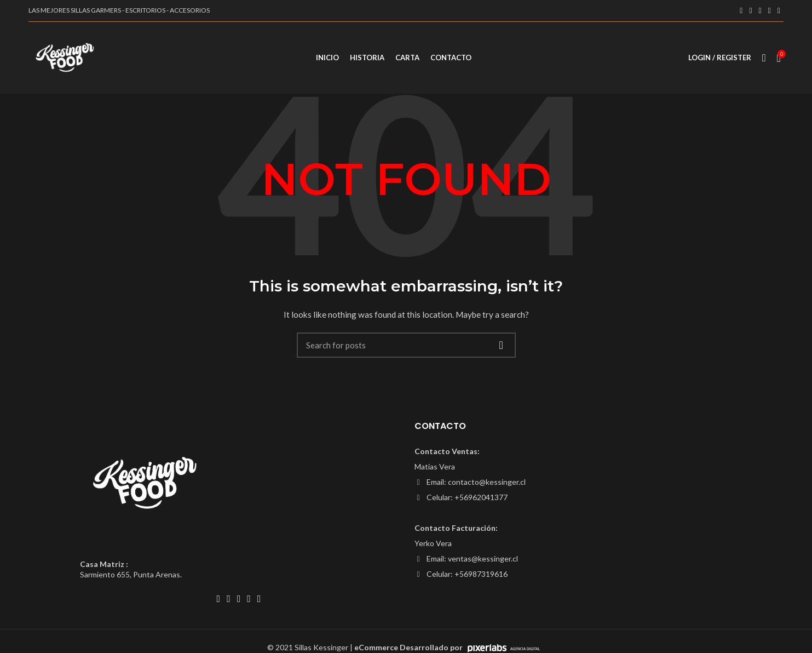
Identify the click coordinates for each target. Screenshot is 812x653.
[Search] (406, 350)
